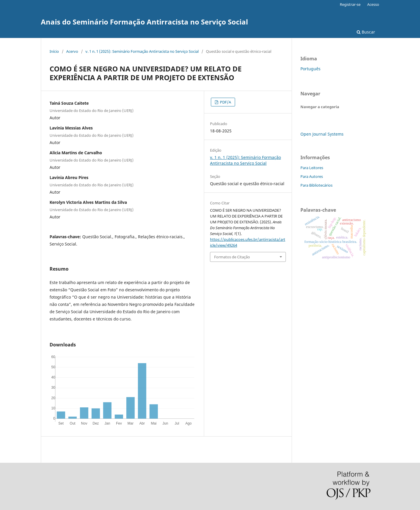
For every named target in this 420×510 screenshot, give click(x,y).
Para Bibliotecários (316, 185)
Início (54, 51)
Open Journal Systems (322, 134)
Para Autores (312, 176)
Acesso (373, 4)
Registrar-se (350, 4)
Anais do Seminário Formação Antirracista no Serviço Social (144, 22)
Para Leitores (312, 168)
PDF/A (225, 102)
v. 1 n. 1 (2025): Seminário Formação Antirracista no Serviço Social (142, 51)
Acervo (72, 51)
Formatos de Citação (232, 257)
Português (310, 69)
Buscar (366, 32)
